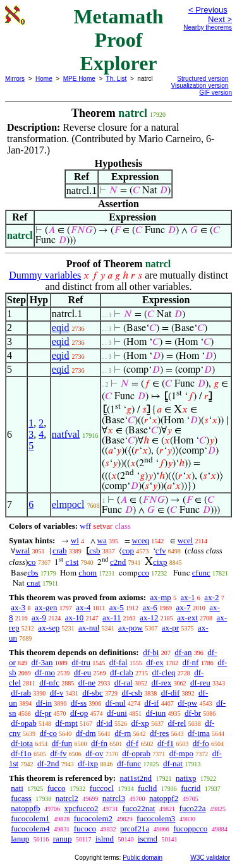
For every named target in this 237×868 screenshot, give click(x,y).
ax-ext (187, 618)
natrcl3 (114, 798)
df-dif (171, 693)
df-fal (118, 662)
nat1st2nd (136, 778)
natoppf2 (164, 798)
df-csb (132, 693)
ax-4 (83, 607)
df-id (105, 723)
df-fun (62, 743)
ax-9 (39, 618)
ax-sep (49, 628)
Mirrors (15, 79)
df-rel (177, 723)
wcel (185, 540)
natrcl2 (67, 798)
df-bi (151, 652)
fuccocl (102, 788)
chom (88, 573)
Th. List (117, 79)
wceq (141, 540)
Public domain (143, 858)
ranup (63, 839)
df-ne (87, 683)
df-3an (42, 662)
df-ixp (88, 763)
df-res (159, 733)
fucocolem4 (30, 829)
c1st (72, 562)
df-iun (156, 713)
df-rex (161, 683)
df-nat (173, 763)
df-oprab (136, 753)
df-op (79, 713)
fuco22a (193, 808)
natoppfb (25, 808)
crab (59, 551)
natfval (66, 434)
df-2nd (48, 763)
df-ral (124, 683)
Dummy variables (45, 275)
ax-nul (89, 628)
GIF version (216, 93)
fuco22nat (139, 808)
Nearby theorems (208, 27)
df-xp (140, 723)
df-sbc (93, 693)
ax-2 (211, 597)
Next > (220, 19)
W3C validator (210, 858)
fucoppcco (190, 829)
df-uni (117, 713)
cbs (33, 573)
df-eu (82, 672)
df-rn (123, 733)
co (32, 562)
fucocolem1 (30, 818)
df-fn (99, 743)
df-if (151, 703)
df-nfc (49, 683)
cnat (33, 583)
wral (22, 551)
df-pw (187, 703)
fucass (21, 798)
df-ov (94, 753)
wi (75, 540)
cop (128, 551)
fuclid (147, 788)
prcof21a (135, 829)
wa (102, 540)
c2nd (118, 562)
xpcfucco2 (81, 808)
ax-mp (161, 597)
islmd (105, 839)
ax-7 (183, 607)
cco (143, 573)
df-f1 (166, 743)
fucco (57, 788)
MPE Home (79, 79)
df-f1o (21, 753)
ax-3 (18, 607)
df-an (183, 652)
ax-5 (117, 607)
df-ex (155, 662)
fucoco (85, 829)
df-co (48, 733)
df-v (57, 693)
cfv (161, 551)
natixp (186, 778)
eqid (61, 328)
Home (44, 79)
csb (94, 551)
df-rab (21, 693)
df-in (44, 703)
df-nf (190, 662)
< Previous (208, 10)
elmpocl (68, 504)
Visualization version (199, 86)
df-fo (201, 743)
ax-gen (46, 607)
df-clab (122, 672)
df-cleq (164, 672)
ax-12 (149, 618)
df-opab (23, 723)
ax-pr (170, 628)
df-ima (199, 733)
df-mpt (66, 723)
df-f (133, 743)
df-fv (59, 753)
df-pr (43, 713)
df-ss (79, 703)
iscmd (148, 839)
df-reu (200, 683)
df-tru (81, 662)
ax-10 (75, 618)
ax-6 (150, 607)
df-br (193, 713)
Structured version (203, 79)
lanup (20, 839)
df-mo (45, 672)
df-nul (116, 703)
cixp (160, 562)
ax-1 (188, 597)
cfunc (201, 573)
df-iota (22, 743)
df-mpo (181, 753)
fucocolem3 (156, 818)
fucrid (191, 788)
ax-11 (112, 618)
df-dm (86, 733)
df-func (129, 763)
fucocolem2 (93, 818)
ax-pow (131, 628)
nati (17, 788)
